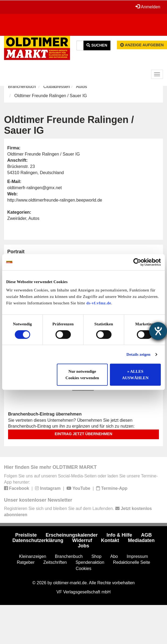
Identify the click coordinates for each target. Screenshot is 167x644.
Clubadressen (57, 87)
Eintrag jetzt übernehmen (83, 434)
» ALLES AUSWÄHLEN (135, 375)
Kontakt (110, 540)
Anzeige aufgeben (142, 45)
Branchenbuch (22, 87)
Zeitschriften (55, 562)
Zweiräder (17, 218)
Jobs (83, 546)
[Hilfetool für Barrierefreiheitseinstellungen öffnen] (158, 331)
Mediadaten (141, 540)
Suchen (97, 45)
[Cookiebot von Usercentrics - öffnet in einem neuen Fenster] (137, 262)
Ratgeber (26, 562)
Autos (81, 87)
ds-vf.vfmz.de (99, 303)
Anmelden (148, 7)
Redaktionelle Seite (132, 562)
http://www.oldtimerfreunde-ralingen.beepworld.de (55, 200)
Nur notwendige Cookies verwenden (82, 375)
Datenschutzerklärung (38, 540)
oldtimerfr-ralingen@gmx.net (34, 188)
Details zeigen (138, 354)
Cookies (83, 569)
